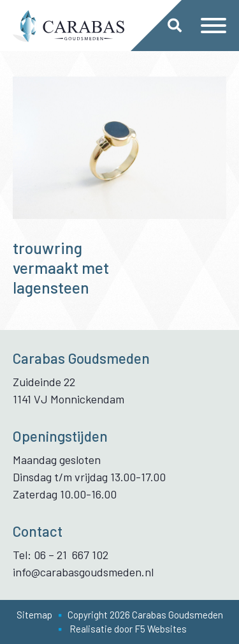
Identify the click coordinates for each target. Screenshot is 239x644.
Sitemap (34, 615)
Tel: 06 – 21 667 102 (61, 555)
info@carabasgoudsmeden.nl (83, 572)
